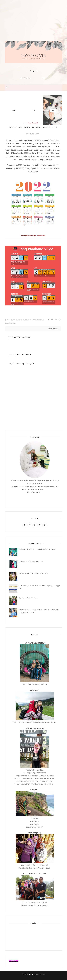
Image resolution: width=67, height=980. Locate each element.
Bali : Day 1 (35, 821)
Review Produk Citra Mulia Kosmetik (33, 573)
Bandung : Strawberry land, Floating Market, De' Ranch (35, 778)
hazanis (31, 134)
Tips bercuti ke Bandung (28, 598)
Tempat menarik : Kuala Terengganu (35, 905)
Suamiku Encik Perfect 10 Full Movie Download (37, 549)
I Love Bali (35, 819)
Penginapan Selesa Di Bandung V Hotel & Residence (35, 776)
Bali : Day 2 (35, 824)
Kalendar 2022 (17, 320)
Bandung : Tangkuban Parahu (35, 773)
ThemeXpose (40, 974)
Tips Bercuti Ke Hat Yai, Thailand (35, 685)
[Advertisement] (34, 24)
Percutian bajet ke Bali (35, 827)
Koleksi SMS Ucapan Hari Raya (31, 561)
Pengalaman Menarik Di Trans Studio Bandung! (35, 781)
